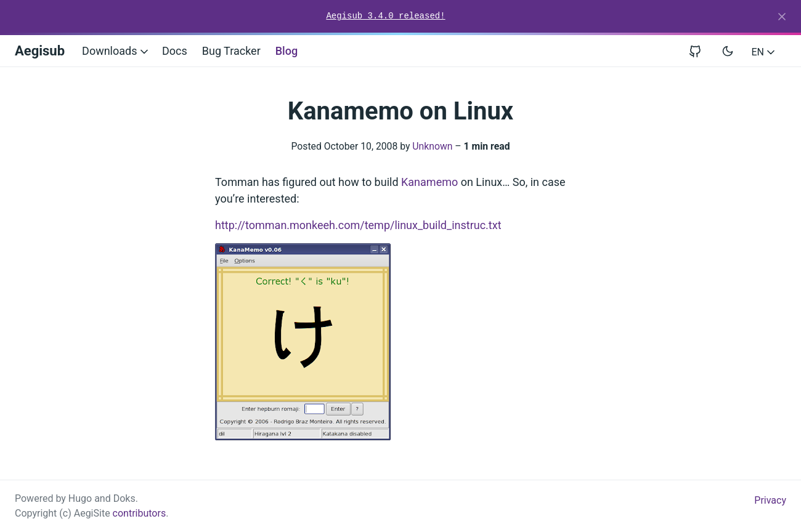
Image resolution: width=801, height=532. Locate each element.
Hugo (80, 498)
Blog (287, 51)
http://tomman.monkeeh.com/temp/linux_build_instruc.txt (358, 225)
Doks (124, 498)
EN (764, 52)
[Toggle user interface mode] (728, 51)
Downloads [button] (116, 51)
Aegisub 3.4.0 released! (385, 16)
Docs (175, 51)
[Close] (782, 17)
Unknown (432, 146)
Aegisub (40, 51)
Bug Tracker (231, 51)
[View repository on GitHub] (700, 51)
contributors (140, 513)
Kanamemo (429, 182)
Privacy (770, 500)
